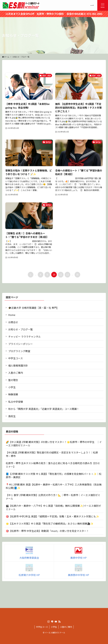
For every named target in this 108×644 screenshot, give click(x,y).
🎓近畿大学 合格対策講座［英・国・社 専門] (33, 308)
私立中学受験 (16, 402)
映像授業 (13, 394)
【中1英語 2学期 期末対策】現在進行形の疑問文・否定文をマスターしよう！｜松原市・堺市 (52, 454)
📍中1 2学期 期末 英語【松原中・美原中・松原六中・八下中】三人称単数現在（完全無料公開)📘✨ (54, 486)
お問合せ (13, 322)
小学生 (12, 387)
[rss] (60, 622)
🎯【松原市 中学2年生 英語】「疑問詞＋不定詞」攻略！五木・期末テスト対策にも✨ (52, 516)
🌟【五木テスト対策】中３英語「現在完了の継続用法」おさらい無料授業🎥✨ (50, 523)
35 (77, 275)
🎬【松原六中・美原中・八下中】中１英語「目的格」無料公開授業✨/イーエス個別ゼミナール (53, 507)
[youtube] (56, 622)
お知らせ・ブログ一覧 (20, 329)
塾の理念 (13, 380)
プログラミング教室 (19, 351)
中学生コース (16, 358)
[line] (52, 622)
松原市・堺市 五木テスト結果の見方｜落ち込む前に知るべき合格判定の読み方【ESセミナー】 (53, 465)
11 (61, 275)
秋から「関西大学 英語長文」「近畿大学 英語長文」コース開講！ (44, 409)
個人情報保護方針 (18, 365)
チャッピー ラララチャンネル (24, 336)
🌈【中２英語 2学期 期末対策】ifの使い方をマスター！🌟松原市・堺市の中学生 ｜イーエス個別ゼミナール (54, 444)
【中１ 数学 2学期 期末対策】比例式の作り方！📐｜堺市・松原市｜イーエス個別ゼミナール (53, 497)
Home (12, 315)
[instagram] (48, 622)
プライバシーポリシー (20, 344)
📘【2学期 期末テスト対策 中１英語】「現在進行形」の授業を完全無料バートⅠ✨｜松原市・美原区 (54, 475)
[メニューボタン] (103, 5)
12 (67, 275)
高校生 (12, 416)
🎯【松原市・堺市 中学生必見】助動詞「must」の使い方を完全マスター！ (47, 531)
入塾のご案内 (16, 373)
